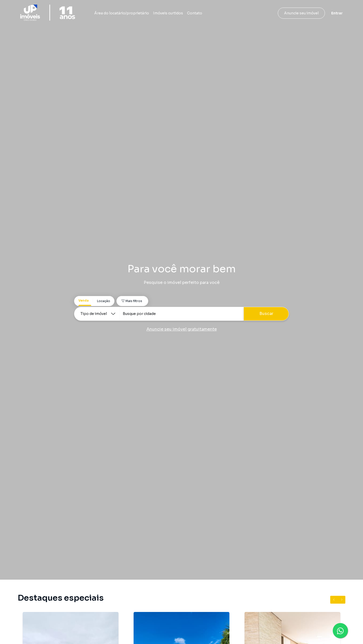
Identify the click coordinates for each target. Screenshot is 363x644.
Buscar (266, 314)
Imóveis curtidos (168, 13)
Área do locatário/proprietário (122, 13)
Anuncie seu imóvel (301, 13)
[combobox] (181, 314)
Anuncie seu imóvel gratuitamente (182, 329)
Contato (195, 13)
